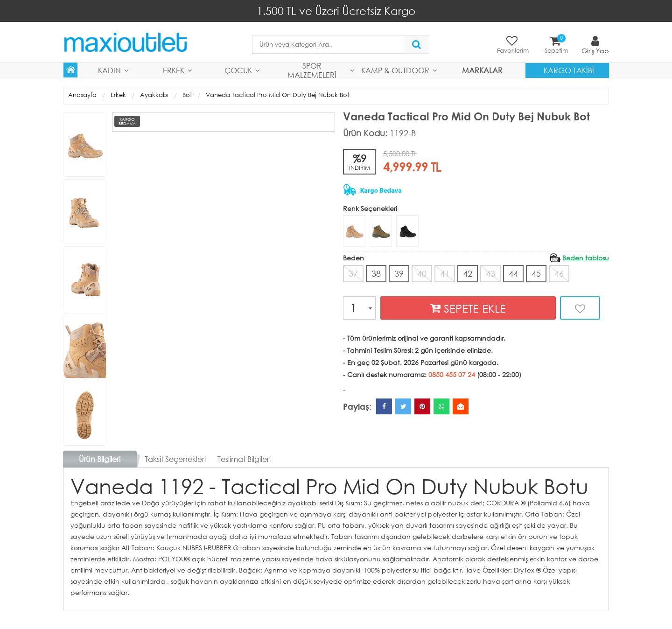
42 (468, 273)
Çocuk (238, 70)
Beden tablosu (586, 258)
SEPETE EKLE (468, 308)
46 (559, 273)
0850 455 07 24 (452, 374)
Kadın (109, 70)
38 (376, 273)
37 (353, 273)
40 (422, 273)
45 (536, 273)
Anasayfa (82, 95)
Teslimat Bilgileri (244, 459)
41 (445, 273)
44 (513, 273)
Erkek (174, 70)
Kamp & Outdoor (395, 70)
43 (490, 273)
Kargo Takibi (569, 70)
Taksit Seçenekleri (175, 459)
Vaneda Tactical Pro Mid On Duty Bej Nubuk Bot (277, 95)
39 (399, 273)
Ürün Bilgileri (100, 459)
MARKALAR (482, 70)
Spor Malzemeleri (312, 70)
